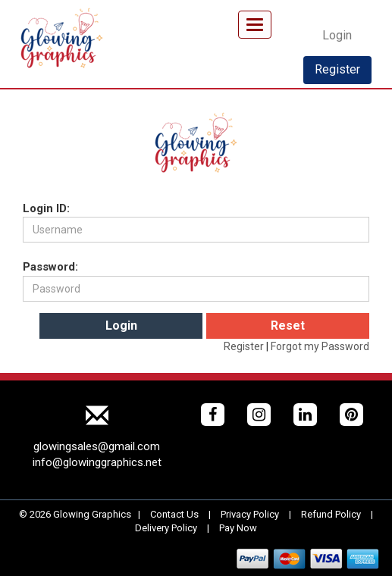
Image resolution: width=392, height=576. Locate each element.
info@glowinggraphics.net (97, 462)
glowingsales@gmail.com (97, 446)
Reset (288, 326)
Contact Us (174, 514)
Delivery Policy (166, 528)
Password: (50, 267)
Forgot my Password (320, 346)
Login (337, 35)
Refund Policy (331, 514)
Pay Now (238, 528)
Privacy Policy (250, 514)
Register (337, 69)
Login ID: (46, 208)
